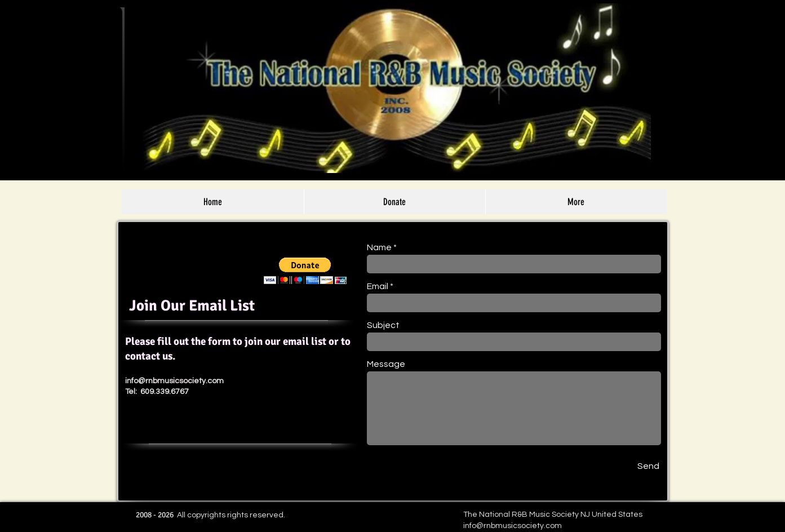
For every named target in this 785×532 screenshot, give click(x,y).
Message (386, 364)
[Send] (649, 466)
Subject (383, 325)
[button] (305, 271)
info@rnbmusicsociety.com (174, 381)
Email (378, 286)
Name (379, 247)
